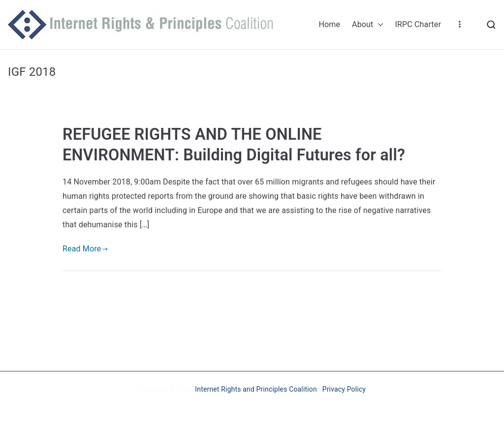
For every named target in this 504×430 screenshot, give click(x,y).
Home (329, 24)
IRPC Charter (418, 24)
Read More (85, 249)
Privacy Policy (344, 389)
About (367, 25)
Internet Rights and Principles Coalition (256, 389)
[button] (378, 25)
